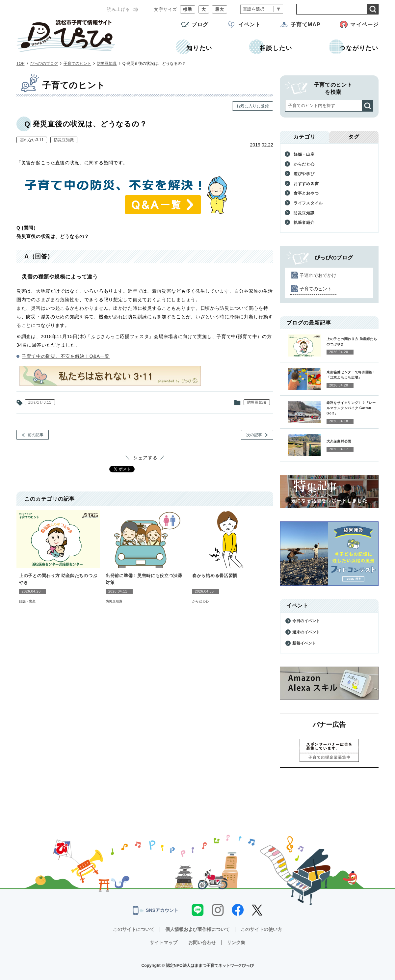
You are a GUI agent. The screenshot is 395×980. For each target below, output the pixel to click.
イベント (250, 25)
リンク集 (236, 942)
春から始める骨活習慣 (215, 576)
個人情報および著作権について (197, 929)
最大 (220, 9)
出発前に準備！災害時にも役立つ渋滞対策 (144, 579)
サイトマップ (164, 942)
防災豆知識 (107, 64)
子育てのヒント (77, 64)
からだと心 (200, 601)
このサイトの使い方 (261, 929)
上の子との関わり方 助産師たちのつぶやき (58, 579)
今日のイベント (306, 621)
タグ (354, 137)
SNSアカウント (156, 911)
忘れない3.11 (32, 140)
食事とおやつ (306, 193)
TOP (20, 64)
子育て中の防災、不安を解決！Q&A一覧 (66, 356)
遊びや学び (304, 174)
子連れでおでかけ (318, 275)
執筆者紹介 (304, 223)
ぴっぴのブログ (44, 64)
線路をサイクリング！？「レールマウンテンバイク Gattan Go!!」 (351, 408)
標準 (188, 9)
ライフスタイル (308, 203)
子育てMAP (305, 25)
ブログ (200, 25)
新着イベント (304, 643)
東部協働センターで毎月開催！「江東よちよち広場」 (351, 375)
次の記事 (254, 435)
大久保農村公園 (339, 441)
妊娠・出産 (27, 601)
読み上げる (118, 9)
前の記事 (36, 435)
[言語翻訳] (262, 9)
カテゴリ (304, 137)
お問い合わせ (202, 942)
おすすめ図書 (306, 184)
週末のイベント (306, 632)
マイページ (364, 25)
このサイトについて (134, 929)
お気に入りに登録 (253, 106)
